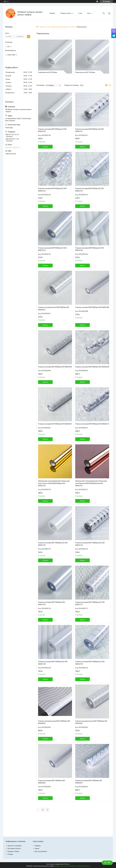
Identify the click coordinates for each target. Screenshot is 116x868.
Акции (37, 849)
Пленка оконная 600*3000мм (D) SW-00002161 (90, 130)
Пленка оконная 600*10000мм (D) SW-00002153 (53, 544)
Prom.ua (67, 864)
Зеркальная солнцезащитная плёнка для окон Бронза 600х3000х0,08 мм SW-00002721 (91, 483)
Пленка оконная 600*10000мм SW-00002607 (89, 782)
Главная (52, 13)
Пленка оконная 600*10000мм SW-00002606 (52, 782)
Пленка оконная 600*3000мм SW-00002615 (92, 424)
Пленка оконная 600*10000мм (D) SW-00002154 (90, 544)
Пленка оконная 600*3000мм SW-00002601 (55, 424)
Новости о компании (15, 846)
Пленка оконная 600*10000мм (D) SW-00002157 (90, 603)
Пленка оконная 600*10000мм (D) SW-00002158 (53, 663)
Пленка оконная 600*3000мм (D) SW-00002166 (90, 249)
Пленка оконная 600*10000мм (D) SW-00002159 (90, 663)
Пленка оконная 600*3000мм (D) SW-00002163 (90, 190)
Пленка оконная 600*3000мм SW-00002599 (55, 367)
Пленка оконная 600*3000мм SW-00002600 (92, 367)
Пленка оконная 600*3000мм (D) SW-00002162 (53, 190)
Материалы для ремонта (61, 27)
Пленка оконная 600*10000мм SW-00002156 (52, 603)
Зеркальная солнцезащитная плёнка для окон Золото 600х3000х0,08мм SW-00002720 (54, 483)
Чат (107, 863)
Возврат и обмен (13, 851)
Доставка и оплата (14, 849)
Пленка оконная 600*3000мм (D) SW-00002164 (53, 249)
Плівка (73, 27)
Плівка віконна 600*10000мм (85, 72)
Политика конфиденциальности (80, 866)
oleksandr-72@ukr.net (12, 147)
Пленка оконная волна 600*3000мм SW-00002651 (54, 308)
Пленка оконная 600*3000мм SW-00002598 (92, 307)
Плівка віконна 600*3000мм (48, 72)
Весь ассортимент (41, 851)
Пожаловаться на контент (62, 866)
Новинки (38, 846)
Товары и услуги (66, 13)
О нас (80, 13)
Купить (45, 147)
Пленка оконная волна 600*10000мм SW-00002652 (54, 722)
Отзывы (10, 854)
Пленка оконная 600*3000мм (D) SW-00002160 (53, 130)
